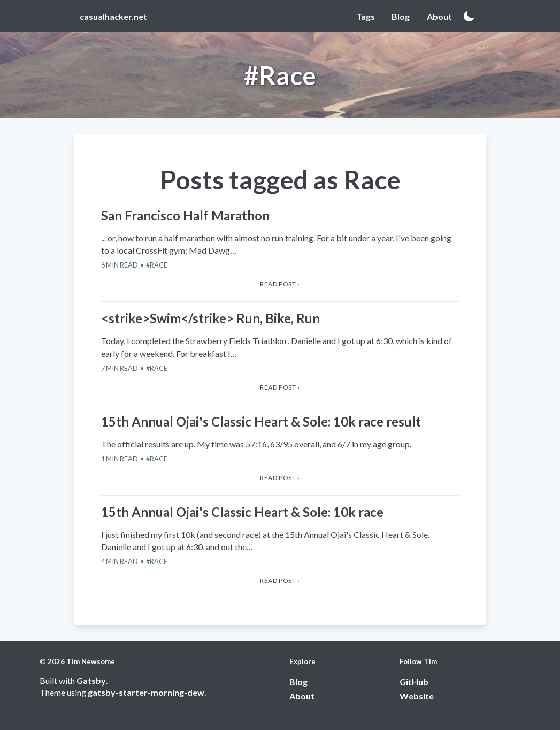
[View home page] (116, 16)
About (302, 696)
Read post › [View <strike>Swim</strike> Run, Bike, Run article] (280, 387)
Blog (298, 682)
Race (159, 265)
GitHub (414, 682)
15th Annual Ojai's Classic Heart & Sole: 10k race (242, 512)
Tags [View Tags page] (366, 16)
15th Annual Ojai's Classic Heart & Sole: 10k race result (261, 421)
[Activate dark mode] (469, 16)
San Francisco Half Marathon (185, 215)
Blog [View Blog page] (401, 16)
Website (417, 696)
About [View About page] (439, 16)
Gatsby (91, 680)
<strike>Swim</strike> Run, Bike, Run (210, 318)
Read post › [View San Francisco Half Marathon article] (280, 284)
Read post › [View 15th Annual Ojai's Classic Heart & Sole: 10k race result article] (280, 478)
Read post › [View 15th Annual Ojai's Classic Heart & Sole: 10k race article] (280, 580)
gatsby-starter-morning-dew (146, 692)
